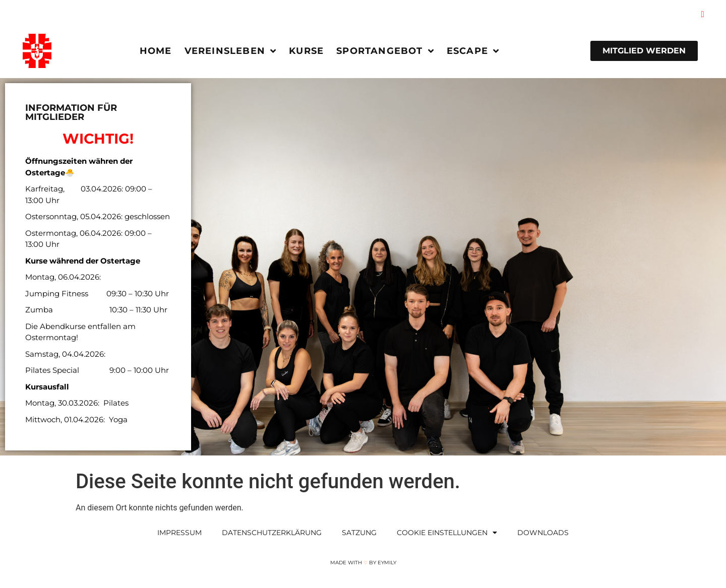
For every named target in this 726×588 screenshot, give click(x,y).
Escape (473, 51)
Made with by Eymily (363, 563)
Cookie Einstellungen (447, 533)
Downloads (543, 533)
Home (156, 51)
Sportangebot (385, 51)
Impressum (179, 533)
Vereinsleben (231, 51)
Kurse (306, 51)
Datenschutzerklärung (272, 533)
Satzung (359, 533)
